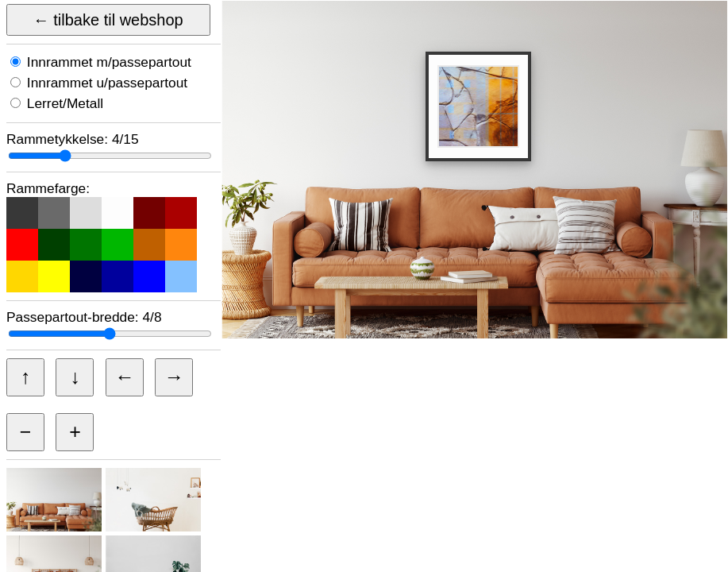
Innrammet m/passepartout (107, 62)
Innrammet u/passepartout (105, 83)
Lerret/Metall (63, 103)
